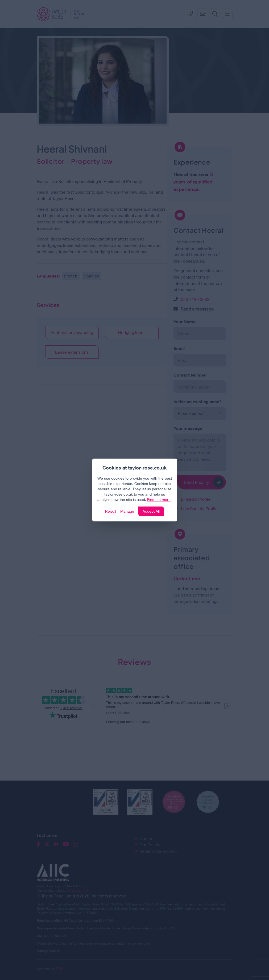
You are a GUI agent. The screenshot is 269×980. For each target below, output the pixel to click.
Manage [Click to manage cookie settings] (127, 511)
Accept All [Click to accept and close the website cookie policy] (151, 511)
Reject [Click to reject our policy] (111, 511)
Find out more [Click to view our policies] (159, 499)
